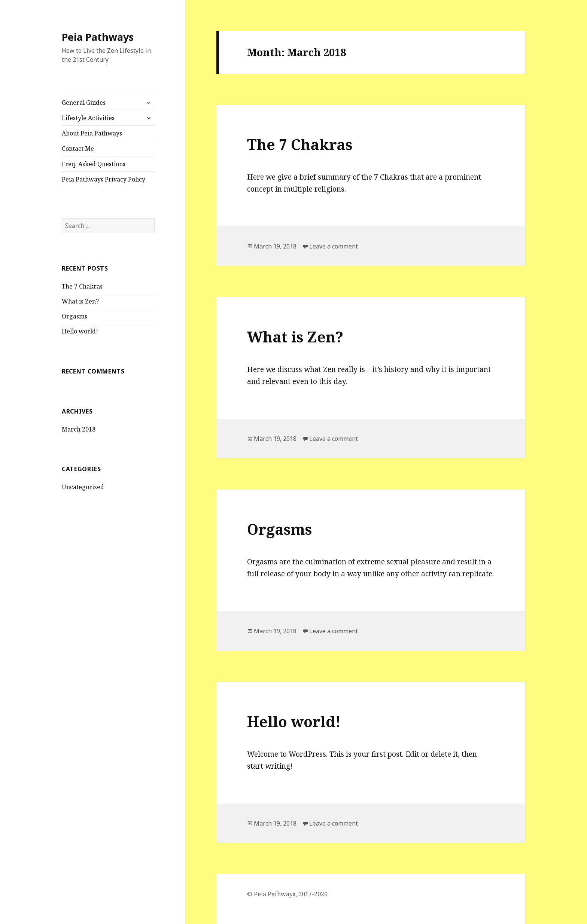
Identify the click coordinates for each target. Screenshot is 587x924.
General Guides (84, 103)
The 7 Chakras (82, 286)
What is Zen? (80, 301)
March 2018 (79, 429)
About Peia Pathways (92, 133)
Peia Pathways (98, 37)
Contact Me (78, 149)
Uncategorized (83, 487)
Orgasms (74, 316)
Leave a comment (334, 246)
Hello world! (80, 331)
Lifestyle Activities (88, 118)
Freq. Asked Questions (94, 164)
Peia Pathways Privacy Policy (104, 179)
